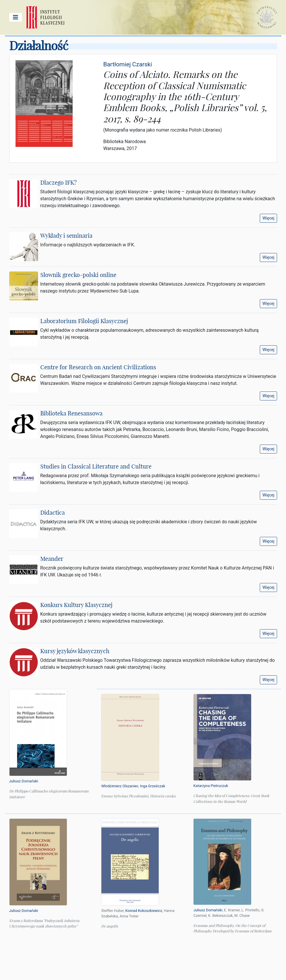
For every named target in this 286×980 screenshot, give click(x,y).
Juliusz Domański (24, 781)
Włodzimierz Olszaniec (120, 786)
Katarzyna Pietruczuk (211, 786)
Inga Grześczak (153, 786)
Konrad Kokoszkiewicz (144, 911)
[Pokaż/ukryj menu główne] (16, 17)
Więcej (268, 218)
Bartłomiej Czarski (127, 64)
